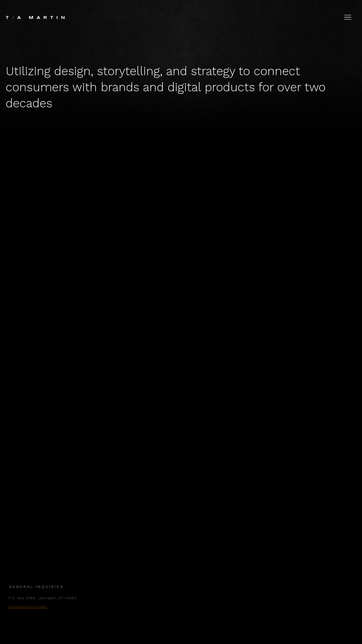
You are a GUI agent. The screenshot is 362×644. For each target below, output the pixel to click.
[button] (348, 17)
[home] (35, 14)
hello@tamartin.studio (28, 612)
